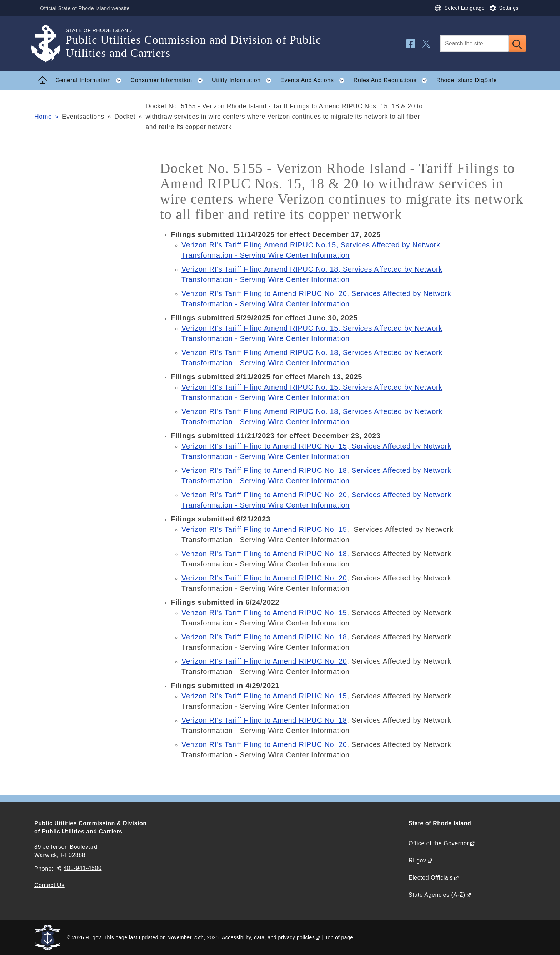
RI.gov (417, 860)
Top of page (339, 937)
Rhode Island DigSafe (467, 80)
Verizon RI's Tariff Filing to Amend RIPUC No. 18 (264, 720)
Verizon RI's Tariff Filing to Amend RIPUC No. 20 (264, 578)
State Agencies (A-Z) (437, 895)
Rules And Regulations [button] (392, 80)
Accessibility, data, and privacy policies (268, 937)
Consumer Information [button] (169, 80)
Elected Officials (431, 878)
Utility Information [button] (244, 80)
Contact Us (49, 885)
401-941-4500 (82, 868)
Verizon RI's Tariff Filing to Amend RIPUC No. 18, (265, 554)
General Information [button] (91, 80)
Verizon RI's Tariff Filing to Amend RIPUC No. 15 (264, 529)
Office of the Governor (439, 843)
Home (43, 117)
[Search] (474, 44)
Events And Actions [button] (314, 80)
